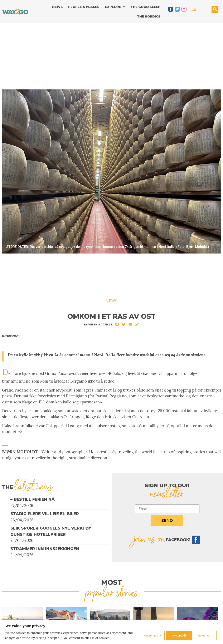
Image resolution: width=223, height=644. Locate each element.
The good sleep (146, 7)
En (194, 9)
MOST (112, 582)
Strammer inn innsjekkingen (45, 549)
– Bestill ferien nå (33, 499)
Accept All (205, 635)
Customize (150, 635)
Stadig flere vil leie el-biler (45, 514)
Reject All (178, 635)
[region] (111, 632)
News (57, 7)
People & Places (84, 7)
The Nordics (149, 16)
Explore (115, 7)
